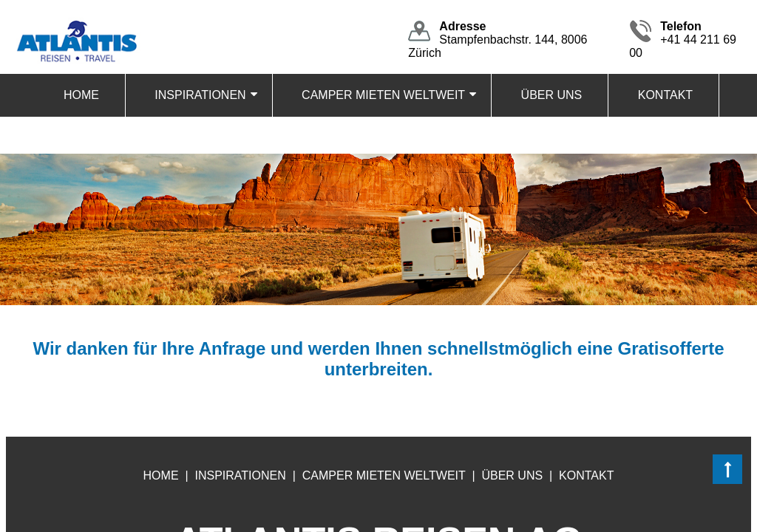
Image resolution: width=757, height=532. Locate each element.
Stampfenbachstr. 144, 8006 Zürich (498, 40)
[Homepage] (76, 23)
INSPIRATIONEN (200, 95)
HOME (81, 95)
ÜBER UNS (552, 95)
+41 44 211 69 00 (683, 40)
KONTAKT (665, 95)
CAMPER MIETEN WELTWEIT (383, 95)
